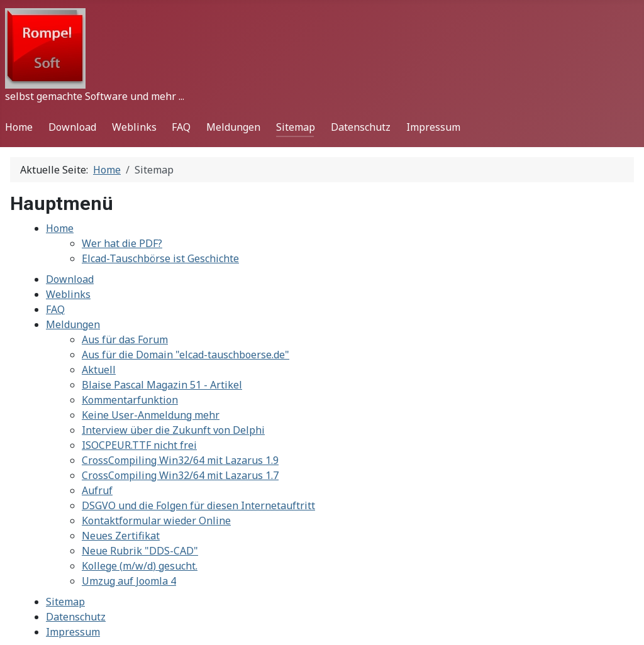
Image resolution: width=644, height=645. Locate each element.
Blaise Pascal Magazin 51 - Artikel (162, 385)
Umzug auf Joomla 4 (129, 581)
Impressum (433, 127)
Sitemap (296, 127)
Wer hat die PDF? (122, 243)
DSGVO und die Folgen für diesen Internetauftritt (198, 505)
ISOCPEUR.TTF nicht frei (139, 445)
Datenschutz (361, 127)
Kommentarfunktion (130, 400)
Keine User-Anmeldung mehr (151, 415)
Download (72, 127)
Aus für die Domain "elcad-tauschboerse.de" (186, 355)
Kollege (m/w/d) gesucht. (140, 566)
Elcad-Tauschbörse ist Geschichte (160, 258)
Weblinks (134, 127)
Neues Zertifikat (121, 536)
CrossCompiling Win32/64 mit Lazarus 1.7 (180, 475)
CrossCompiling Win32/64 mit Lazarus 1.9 (180, 460)
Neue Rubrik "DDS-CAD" (140, 551)
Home (19, 127)
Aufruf (97, 490)
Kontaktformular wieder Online (156, 521)
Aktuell (99, 370)
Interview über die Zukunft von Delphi (173, 430)
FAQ (181, 127)
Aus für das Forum (125, 339)
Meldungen (233, 127)
